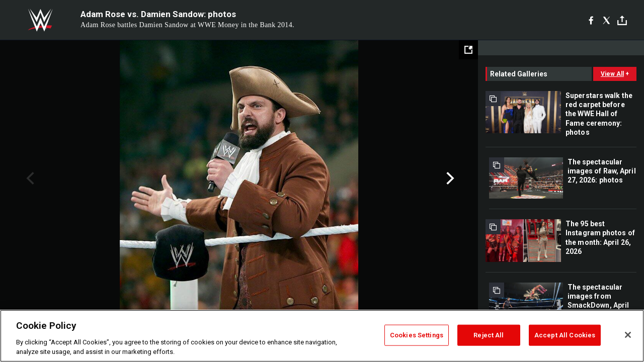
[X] (607, 20)
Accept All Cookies (565, 335)
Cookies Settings (417, 335)
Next (449, 178)
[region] (322, 336)
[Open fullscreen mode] (468, 50)
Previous (29, 178)
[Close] (628, 335)
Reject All (489, 335)
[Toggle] (622, 20)
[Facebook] (591, 20)
